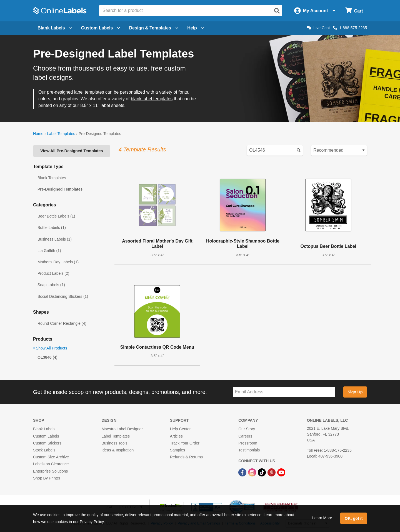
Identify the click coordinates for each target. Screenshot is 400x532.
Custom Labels (46, 436)
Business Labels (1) (55, 239)
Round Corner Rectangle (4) (62, 323)
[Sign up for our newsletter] (284, 392)
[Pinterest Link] (272, 472)
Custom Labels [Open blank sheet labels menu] (101, 28)
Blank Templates (52, 178)
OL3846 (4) (47, 357)
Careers (245, 436)
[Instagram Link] (253, 472)
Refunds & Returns (186, 457)
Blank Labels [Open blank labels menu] (55, 28)
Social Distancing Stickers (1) (63, 296)
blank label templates (152, 99)
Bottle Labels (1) (52, 228)
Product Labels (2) (53, 273)
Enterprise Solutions (50, 471)
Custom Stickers (47, 443)
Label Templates (61, 134)
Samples (177, 450)
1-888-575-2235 (350, 28)
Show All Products (50, 348)
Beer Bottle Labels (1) (56, 216)
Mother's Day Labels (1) (58, 262)
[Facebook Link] (243, 472)
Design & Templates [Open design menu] (154, 28)
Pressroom (248, 443)
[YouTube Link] (281, 472)
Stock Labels (44, 450)
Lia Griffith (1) (49, 251)
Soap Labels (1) (51, 285)
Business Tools (114, 443)
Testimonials (249, 450)
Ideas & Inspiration (117, 450)
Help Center (180, 429)
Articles (176, 436)
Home (38, 134)
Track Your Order (185, 443)
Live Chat (318, 28)
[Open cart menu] (354, 11)
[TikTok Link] (262, 472)
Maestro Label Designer (122, 429)
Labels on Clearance (51, 464)
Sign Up (355, 392)
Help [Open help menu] (196, 28)
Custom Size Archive (51, 457)
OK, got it (354, 518)
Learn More (322, 518)
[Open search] (277, 11)
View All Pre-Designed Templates (72, 151)
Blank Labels (44, 429)
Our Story (247, 429)
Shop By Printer (47, 478)
